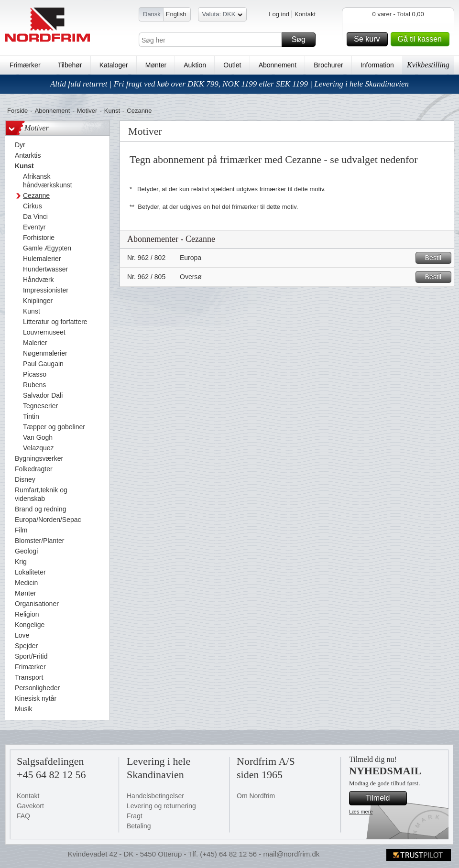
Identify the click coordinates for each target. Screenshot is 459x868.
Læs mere (361, 812)
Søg (302, 40)
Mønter (156, 65)
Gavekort (30, 806)
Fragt (135, 816)
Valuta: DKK (223, 16)
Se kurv (369, 39)
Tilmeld (385, 798)
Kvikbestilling (428, 65)
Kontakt (305, 14)
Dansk (152, 14)
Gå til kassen (422, 39)
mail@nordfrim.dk (291, 854)
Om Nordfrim (256, 796)
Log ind (279, 14)
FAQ (23, 816)
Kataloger (114, 65)
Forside (17, 111)
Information (377, 65)
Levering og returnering (161, 806)
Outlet (232, 65)
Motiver (87, 111)
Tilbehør (70, 65)
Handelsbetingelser (155, 796)
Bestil (437, 258)
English (176, 14)
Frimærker (25, 65)
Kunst (112, 111)
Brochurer (328, 65)
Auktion (195, 65)
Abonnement (278, 65)
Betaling (139, 826)
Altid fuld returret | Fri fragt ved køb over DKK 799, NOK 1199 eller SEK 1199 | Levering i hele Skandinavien (229, 84)
